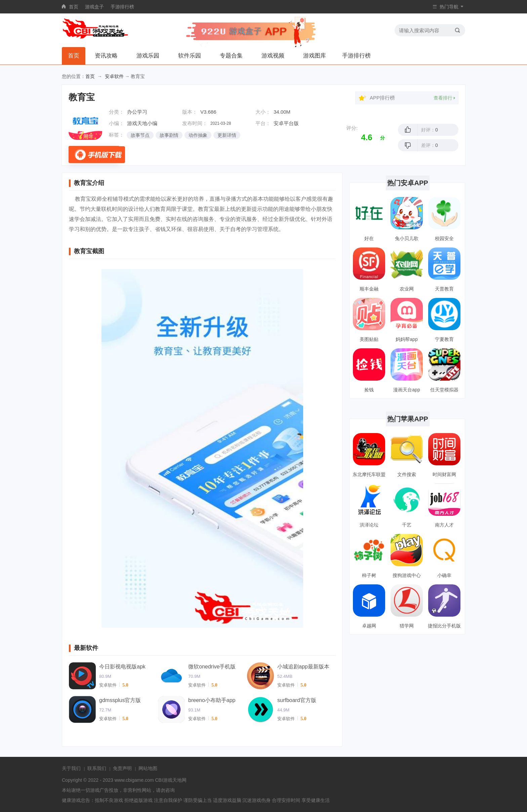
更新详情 (227, 135)
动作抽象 (198, 135)
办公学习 (137, 112)
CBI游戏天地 (168, 780)
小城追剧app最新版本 (303, 667)
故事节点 (140, 135)
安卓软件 (114, 76)
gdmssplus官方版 (120, 700)
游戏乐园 (148, 56)
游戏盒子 (94, 7)
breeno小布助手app (212, 700)
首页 (74, 7)
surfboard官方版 (297, 700)
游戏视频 (273, 56)
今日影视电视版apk (122, 667)
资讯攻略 (106, 56)
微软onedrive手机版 (212, 667)
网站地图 (148, 768)
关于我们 (71, 768)
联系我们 (97, 768)
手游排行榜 (122, 7)
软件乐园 (190, 56)
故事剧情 (169, 135)
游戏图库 (315, 56)
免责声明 (122, 768)
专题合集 (231, 56)
